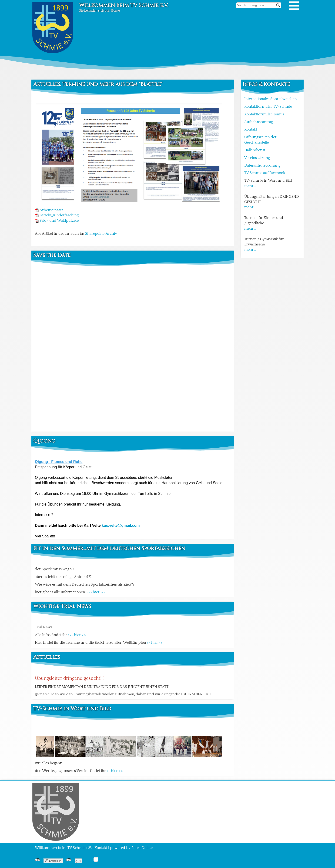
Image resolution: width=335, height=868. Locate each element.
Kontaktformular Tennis (264, 114)
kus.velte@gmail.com (121, 525)
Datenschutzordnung (262, 165)
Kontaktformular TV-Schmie (268, 107)
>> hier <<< (115, 771)
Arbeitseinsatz (51, 210)
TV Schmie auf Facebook (265, 173)
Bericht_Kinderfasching (59, 215)
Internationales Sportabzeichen (271, 99)
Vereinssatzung (257, 158)
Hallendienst (255, 150)
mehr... (250, 186)
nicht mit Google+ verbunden (69, 860)
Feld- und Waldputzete (59, 221)
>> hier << (155, 643)
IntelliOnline (142, 848)
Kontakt (251, 129)
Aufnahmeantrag (259, 122)
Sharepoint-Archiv (101, 234)
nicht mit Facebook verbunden (38, 860)
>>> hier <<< (96, 592)
